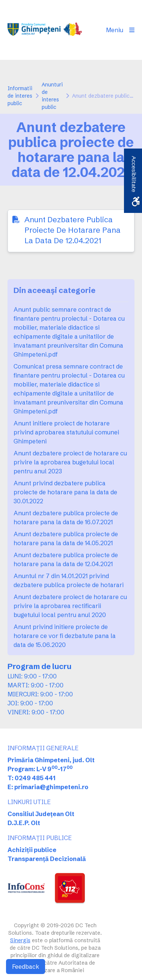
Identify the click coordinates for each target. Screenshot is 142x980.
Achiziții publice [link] (32, 850)
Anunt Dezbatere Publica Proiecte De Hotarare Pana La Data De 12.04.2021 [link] (73, 230)
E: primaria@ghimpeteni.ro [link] (48, 787)
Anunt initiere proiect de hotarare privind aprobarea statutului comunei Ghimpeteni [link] (66, 432)
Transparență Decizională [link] (47, 859)
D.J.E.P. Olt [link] (24, 823)
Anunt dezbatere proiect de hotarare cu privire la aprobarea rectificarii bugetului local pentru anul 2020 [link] (70, 606)
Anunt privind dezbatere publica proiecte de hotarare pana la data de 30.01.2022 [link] (65, 492)
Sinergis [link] (20, 940)
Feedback (26, 967)
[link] (45, 30)
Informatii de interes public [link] (20, 96)
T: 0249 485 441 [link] (32, 778)
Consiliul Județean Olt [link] (41, 814)
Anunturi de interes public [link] (52, 96)
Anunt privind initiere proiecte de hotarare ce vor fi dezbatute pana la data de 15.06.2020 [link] (65, 636)
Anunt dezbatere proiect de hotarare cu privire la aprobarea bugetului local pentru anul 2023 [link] (70, 462)
